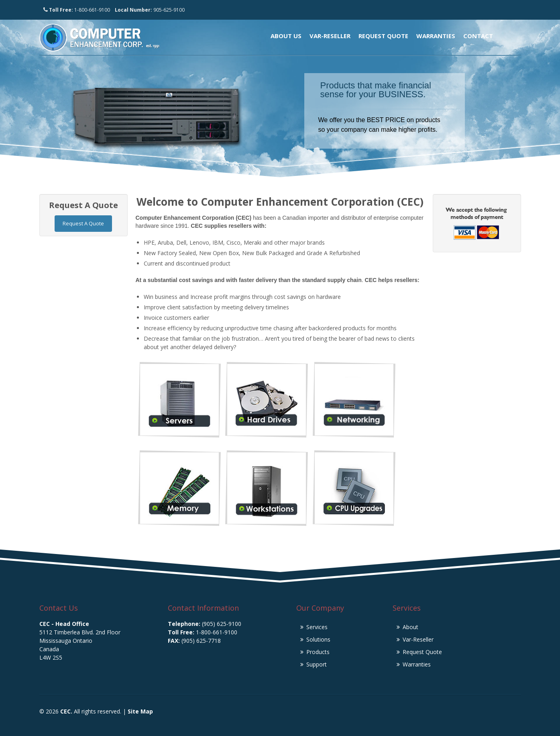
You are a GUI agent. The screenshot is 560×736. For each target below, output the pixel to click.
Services (317, 627)
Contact (478, 36)
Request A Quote (83, 223)
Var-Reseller (330, 36)
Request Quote (383, 36)
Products (318, 652)
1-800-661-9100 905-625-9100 (114, 10)
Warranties (436, 36)
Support (317, 664)
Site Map (140, 711)
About (410, 627)
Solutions (318, 639)
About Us (286, 36)
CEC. (66, 711)
